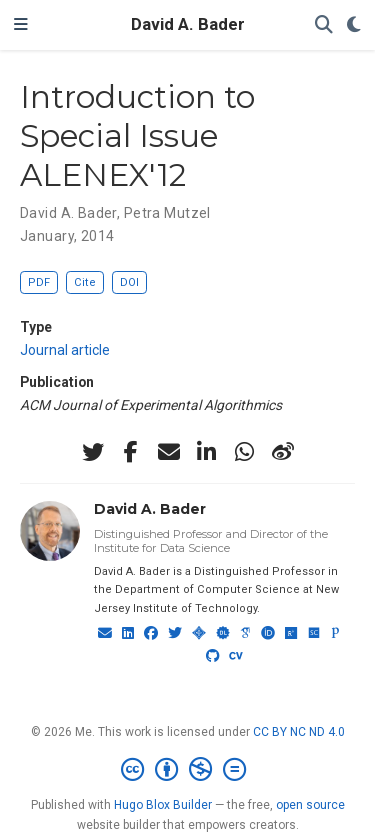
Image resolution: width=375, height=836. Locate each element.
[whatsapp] (245, 452)
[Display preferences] (354, 25)
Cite (85, 282)
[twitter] (93, 452)
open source (310, 805)
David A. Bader (188, 24)
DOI (129, 282)
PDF (39, 282)
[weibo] (283, 452)
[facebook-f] (131, 452)
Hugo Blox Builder (163, 805)
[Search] (324, 25)
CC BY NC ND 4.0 (299, 732)
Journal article (65, 350)
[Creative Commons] (187, 770)
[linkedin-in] (207, 452)
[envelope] (169, 452)
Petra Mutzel (167, 213)
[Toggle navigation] (21, 25)
